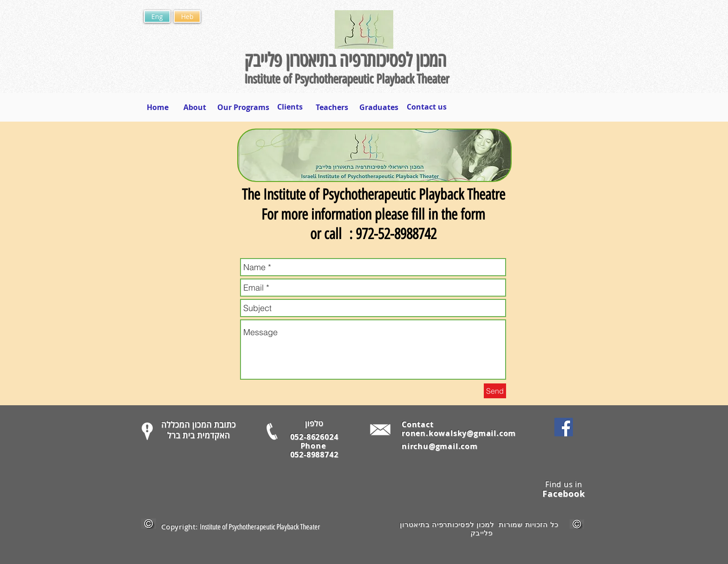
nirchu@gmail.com (440, 446)
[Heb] (187, 16)
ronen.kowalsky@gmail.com (459, 433)
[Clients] (290, 107)
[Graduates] (379, 107)
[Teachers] (332, 107)
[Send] (495, 391)
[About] (195, 107)
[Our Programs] (243, 107)
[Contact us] (426, 107)
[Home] (157, 107)
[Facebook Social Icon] (564, 427)
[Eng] (157, 16)
